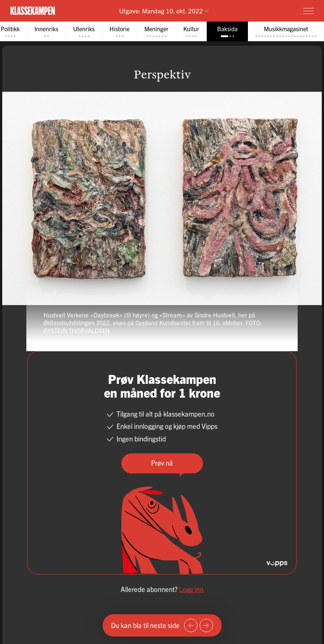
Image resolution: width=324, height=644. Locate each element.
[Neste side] (206, 625)
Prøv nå (162, 463)
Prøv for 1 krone (265, 10)
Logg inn (191, 589)
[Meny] (308, 11)
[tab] (46, 31)
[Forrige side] (191, 625)
